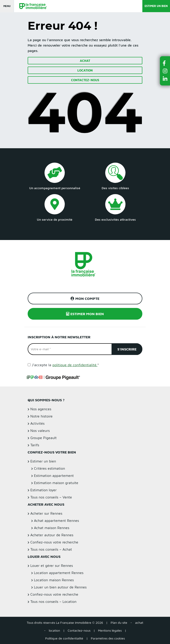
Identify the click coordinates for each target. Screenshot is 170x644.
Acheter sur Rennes (46, 513)
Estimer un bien (156, 6)
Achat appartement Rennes (56, 521)
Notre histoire (41, 416)
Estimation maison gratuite (56, 483)
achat (139, 623)
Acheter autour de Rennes (52, 535)
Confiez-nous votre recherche (54, 542)
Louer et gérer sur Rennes (52, 565)
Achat (85, 61)
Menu (7, 6)
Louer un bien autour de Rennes (60, 587)
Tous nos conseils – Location (53, 601)
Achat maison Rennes (52, 528)
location (54, 630)
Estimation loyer (44, 490)
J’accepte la (65, 365)
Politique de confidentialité (64, 638)
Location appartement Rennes (59, 573)
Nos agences (41, 409)
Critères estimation (49, 468)
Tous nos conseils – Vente (51, 497)
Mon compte (85, 298)
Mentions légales (110, 630)
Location (85, 70)
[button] (165, 63)
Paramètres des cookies (108, 638)
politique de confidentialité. (75, 365)
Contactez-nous (85, 80)
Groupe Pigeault (44, 438)
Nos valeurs (40, 431)
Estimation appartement (54, 476)
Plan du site (119, 623)
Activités (37, 423)
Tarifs (35, 445)
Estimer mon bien (85, 314)
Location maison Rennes (54, 580)
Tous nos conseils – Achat (51, 549)
